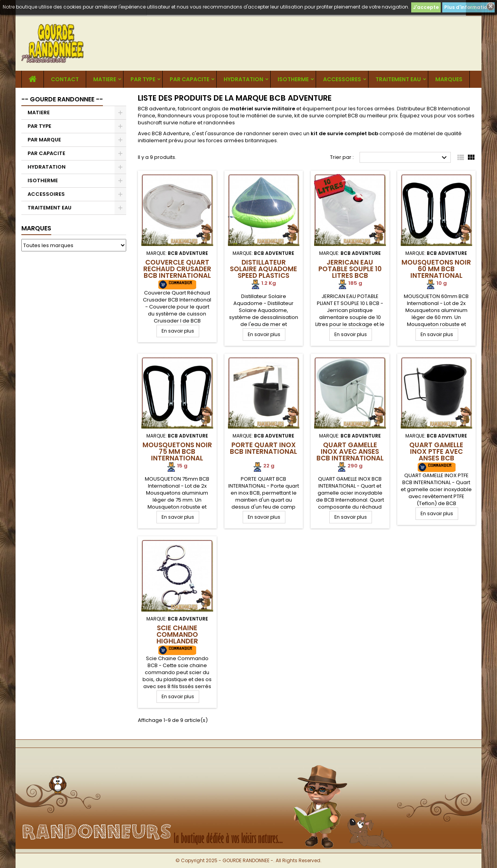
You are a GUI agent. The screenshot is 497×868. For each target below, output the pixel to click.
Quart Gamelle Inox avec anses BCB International (350, 451)
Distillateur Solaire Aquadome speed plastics (263, 269)
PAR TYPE (143, 79)
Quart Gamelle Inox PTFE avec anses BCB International (436, 455)
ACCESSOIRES (342, 79)
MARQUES (449, 79)
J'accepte (426, 7)
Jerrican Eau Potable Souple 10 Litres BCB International (350, 272)
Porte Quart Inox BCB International (263, 448)
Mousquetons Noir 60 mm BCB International (436, 269)
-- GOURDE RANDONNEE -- (62, 99)
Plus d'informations (468, 7)
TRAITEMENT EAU (398, 79)
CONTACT (65, 79)
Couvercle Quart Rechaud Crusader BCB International (177, 269)
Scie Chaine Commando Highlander (177, 634)
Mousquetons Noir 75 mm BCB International (177, 451)
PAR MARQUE (44, 140)
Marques (36, 228)
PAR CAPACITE (189, 79)
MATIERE (105, 79)
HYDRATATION (243, 79)
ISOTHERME (293, 79)
